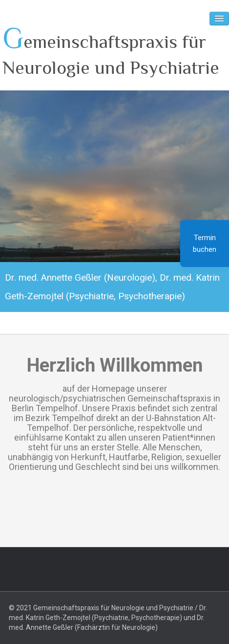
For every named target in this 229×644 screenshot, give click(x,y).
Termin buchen (205, 244)
